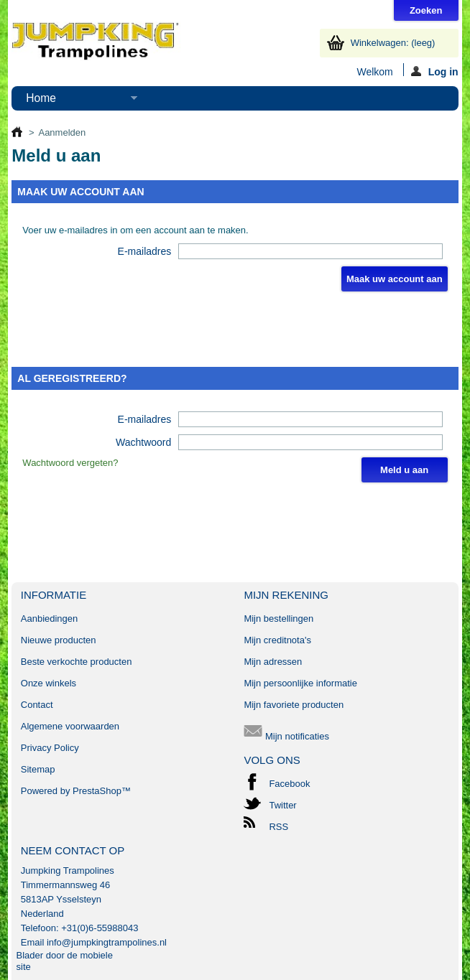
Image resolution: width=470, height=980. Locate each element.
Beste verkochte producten (77, 662)
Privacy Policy (50, 748)
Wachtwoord (143, 442)
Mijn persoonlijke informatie (300, 683)
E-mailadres (145, 251)
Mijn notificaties (286, 736)
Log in (435, 71)
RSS (278, 827)
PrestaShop (97, 791)
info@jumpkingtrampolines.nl (107, 942)
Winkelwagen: (393, 43)
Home (74, 101)
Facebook (289, 784)
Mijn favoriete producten (294, 705)
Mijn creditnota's (277, 640)
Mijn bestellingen (278, 619)
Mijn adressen (273, 662)
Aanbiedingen (50, 619)
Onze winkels (49, 683)
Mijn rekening (286, 595)
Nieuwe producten (59, 640)
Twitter (282, 805)
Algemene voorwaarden (70, 726)
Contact (37, 705)
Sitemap (38, 769)
